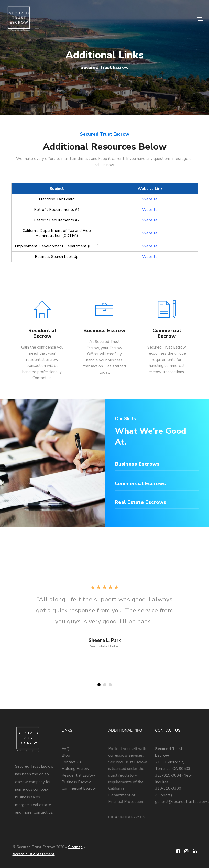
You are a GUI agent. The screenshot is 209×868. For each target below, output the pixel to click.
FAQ (65, 749)
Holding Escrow (75, 769)
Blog (66, 755)
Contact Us (71, 762)
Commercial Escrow (79, 788)
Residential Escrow (78, 775)
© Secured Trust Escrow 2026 (38, 847)
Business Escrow (76, 782)
